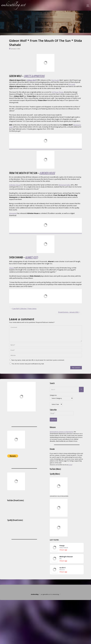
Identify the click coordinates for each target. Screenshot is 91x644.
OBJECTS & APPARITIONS (34, 76)
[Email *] (62, 413)
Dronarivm (13, 213)
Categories (53, 395)
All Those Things (58, 92)
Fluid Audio (55, 80)
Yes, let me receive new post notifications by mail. (27, 364)
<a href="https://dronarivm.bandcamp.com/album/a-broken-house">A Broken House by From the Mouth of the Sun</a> (45, 225)
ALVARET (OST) (31, 257)
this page (72, 84)
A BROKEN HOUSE (47, 173)
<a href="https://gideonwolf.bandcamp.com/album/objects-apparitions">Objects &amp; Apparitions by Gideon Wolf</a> (45, 141)
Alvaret (11, 268)
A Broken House (15, 185)
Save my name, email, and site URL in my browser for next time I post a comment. (37, 360)
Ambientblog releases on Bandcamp (61, 432)
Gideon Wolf (32, 80)
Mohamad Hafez (64, 185)
